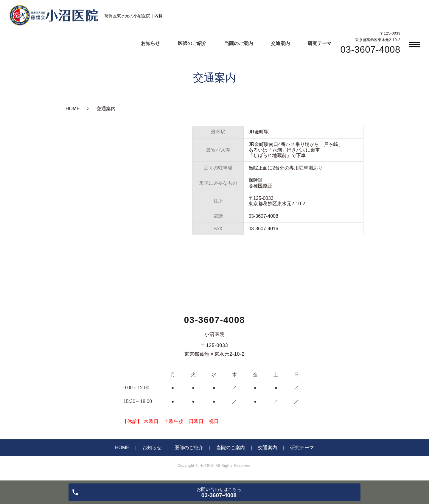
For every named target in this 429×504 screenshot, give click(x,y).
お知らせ (150, 43)
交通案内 (280, 43)
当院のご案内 (239, 43)
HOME (73, 109)
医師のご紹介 (192, 43)
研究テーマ (320, 43)
